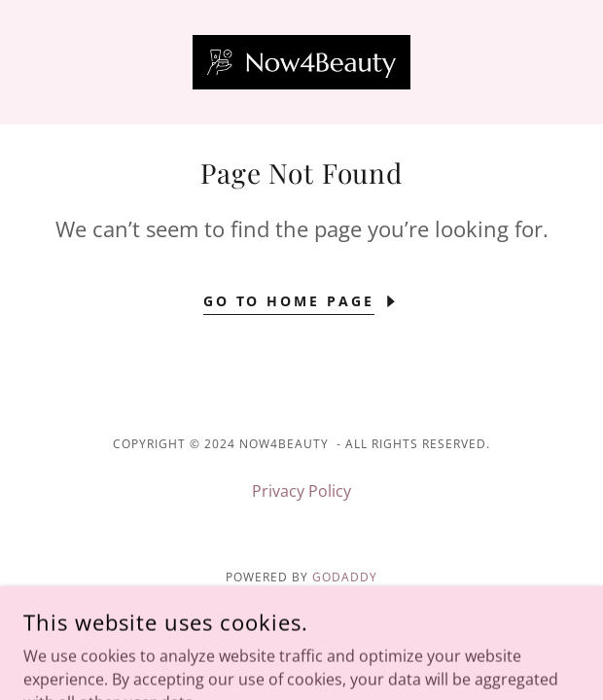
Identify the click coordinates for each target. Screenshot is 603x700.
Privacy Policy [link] (301, 491)
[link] (301, 62)
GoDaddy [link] (345, 577)
